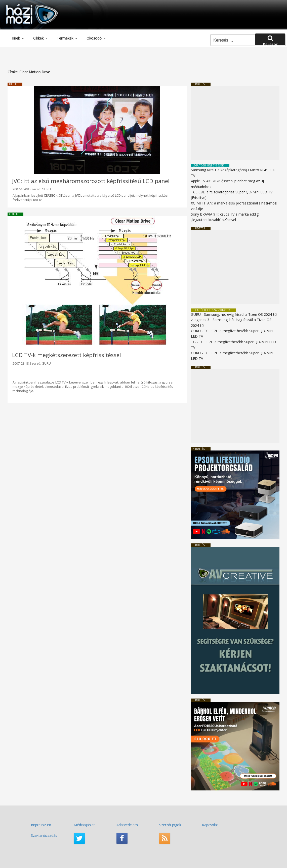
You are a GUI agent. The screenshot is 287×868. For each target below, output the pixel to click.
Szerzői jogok (170, 825)
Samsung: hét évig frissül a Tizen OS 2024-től (241, 314)
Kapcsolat (210, 825)
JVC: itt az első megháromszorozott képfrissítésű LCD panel (91, 181)
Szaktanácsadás (44, 835)
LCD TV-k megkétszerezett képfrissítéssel (67, 355)
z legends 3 (200, 320)
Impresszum (41, 825)
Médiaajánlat (84, 825)
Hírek (18, 38)
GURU (46, 189)
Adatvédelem (127, 825)
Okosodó (96, 38)
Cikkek (41, 38)
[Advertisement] (235, 123)
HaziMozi (25, 6)
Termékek (67, 38)
